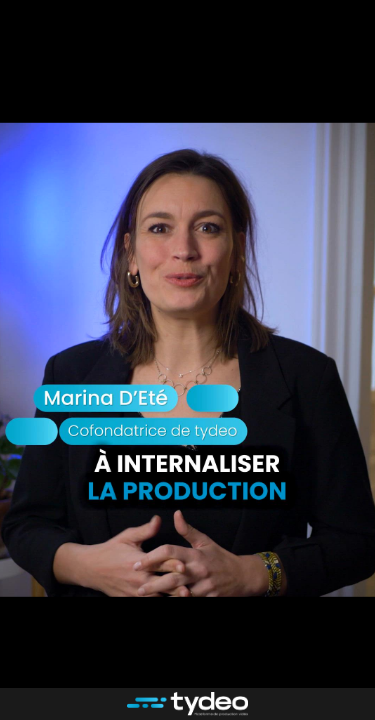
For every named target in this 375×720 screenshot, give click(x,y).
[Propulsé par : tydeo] (187, 704)
